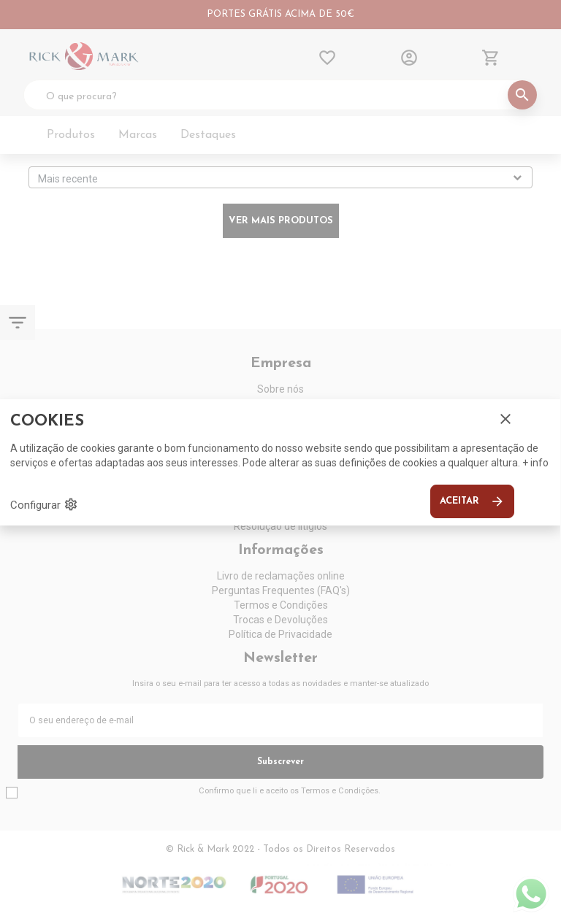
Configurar (44, 504)
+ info (535, 463)
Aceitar (472, 501)
